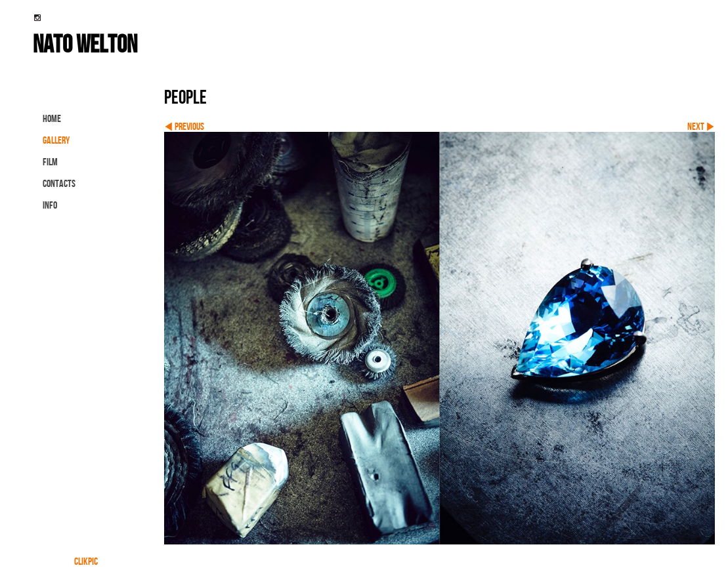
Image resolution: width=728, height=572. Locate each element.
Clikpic (86, 561)
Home (52, 118)
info (50, 205)
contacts (59, 183)
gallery (56, 140)
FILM (50, 162)
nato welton (85, 43)
